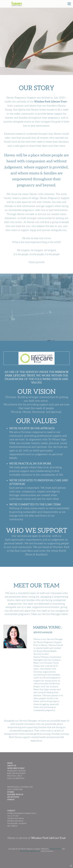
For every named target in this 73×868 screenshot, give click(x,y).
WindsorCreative (55, 849)
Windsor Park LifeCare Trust (48, 838)
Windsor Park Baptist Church (30, 851)
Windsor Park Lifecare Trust (50, 102)
